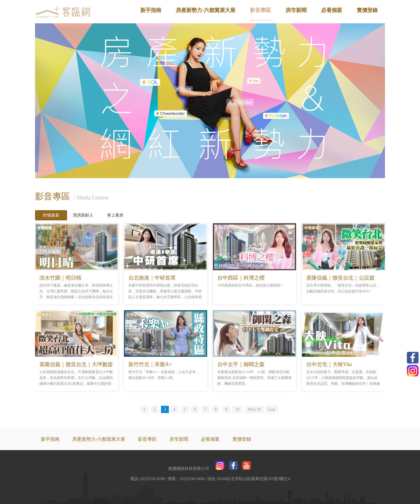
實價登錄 (367, 10)
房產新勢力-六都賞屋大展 (206, 10)
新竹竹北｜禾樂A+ (150, 364)
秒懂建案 (51, 215)
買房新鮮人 (83, 215)
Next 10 (254, 409)
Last (272, 409)
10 (237, 409)
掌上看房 (115, 215)
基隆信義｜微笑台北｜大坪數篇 (76, 364)
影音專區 (260, 10)
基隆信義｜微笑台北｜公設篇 (340, 278)
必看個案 (332, 10)
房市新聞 (296, 10)
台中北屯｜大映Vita (329, 364)
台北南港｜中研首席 (152, 278)
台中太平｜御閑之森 (241, 364)
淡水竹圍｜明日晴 (60, 278)
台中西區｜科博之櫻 (241, 278)
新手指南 (151, 10)
